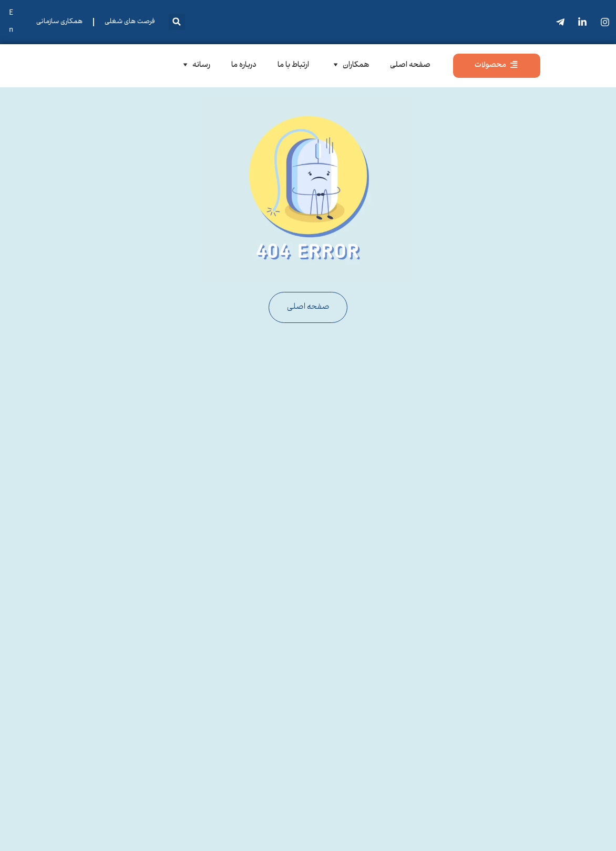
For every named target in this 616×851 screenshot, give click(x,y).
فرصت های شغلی (130, 22)
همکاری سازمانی (59, 22)
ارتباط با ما (293, 65)
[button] (177, 22)
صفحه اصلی (410, 65)
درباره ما (244, 65)
